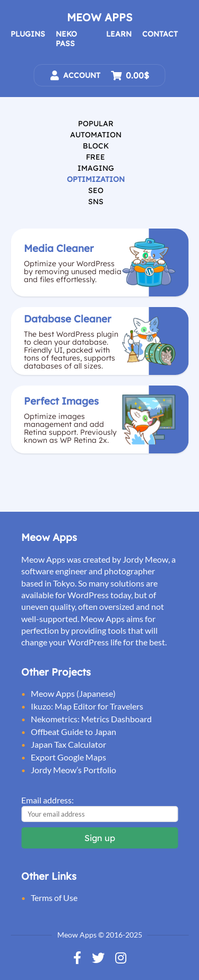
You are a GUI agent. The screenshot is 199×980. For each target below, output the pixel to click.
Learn (119, 34)
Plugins (28, 34)
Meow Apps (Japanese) (73, 693)
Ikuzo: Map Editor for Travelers (87, 706)
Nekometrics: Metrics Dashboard (91, 719)
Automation (96, 135)
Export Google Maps (68, 757)
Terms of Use (54, 898)
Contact (160, 34)
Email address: (47, 800)
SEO (96, 190)
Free (96, 157)
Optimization (96, 179)
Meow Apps (99, 17)
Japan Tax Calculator (68, 744)
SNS (96, 202)
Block (96, 146)
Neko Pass (66, 39)
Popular (96, 124)
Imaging (96, 168)
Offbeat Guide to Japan (73, 732)
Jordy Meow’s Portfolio (73, 770)
